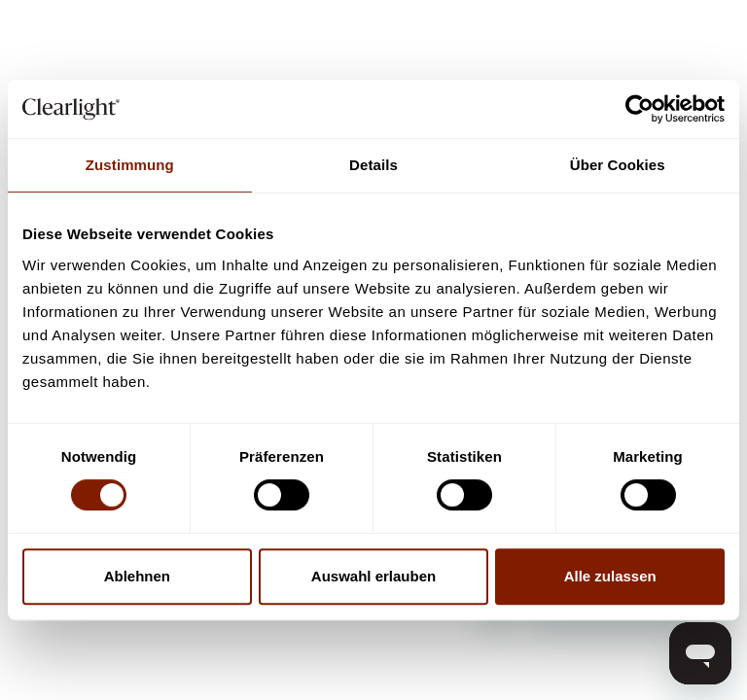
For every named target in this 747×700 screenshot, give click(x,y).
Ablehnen (137, 576)
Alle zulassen (610, 576)
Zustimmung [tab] (130, 165)
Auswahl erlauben (373, 576)
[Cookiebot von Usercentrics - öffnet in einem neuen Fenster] (640, 109)
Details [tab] (373, 165)
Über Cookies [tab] (618, 165)
